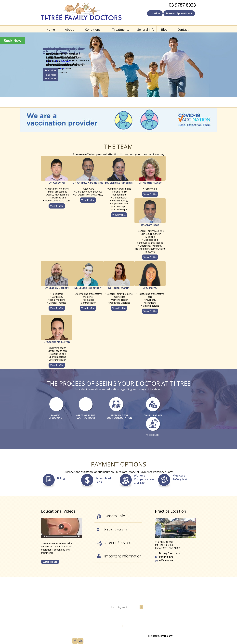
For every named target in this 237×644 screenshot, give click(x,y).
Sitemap (78, 614)
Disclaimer (79, 606)
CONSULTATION (153, 415)
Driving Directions (169, 553)
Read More (51, 75)
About (69, 30)
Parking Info (166, 557)
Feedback (78, 618)
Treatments (121, 30)
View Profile (57, 206)
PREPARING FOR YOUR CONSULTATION (119, 417)
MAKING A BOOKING (56, 417)
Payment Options (118, 464)
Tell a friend (79, 622)
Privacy (77, 610)
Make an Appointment (179, 13)
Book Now (12, 40)
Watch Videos (50, 562)
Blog (164, 30)
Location (155, 13)
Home (51, 30)
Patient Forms (112, 530)
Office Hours (166, 560)
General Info (146, 30)
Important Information (119, 556)
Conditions (93, 30)
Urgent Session (113, 543)
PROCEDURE (152, 435)
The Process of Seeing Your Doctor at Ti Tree (119, 383)
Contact (183, 30)
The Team (118, 147)
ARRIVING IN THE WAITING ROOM (86, 417)
